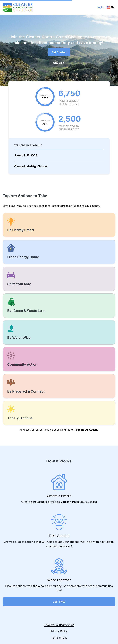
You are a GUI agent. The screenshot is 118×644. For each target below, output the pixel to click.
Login (100, 7)
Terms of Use (59, 638)
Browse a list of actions (19, 542)
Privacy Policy (59, 631)
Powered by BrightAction (59, 625)
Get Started (59, 52)
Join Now (59, 602)
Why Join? (59, 63)
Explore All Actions (87, 430)
